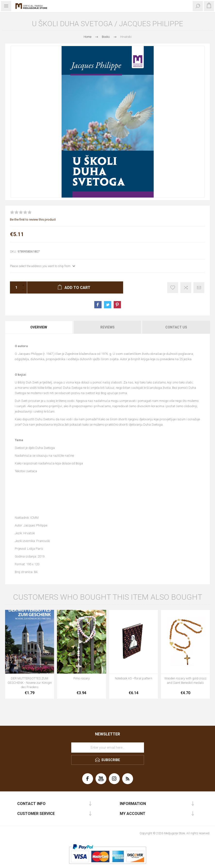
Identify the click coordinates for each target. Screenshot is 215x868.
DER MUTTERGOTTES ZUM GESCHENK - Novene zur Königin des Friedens (30, 683)
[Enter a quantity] (15, 287)
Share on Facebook (98, 305)
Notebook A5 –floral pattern (134, 678)
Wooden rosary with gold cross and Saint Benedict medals (185, 681)
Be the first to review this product (33, 219)
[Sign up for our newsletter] (108, 748)
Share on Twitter (108, 305)
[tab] (39, 327)
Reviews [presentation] (107, 327)
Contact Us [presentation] (176, 327)
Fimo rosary (82, 678)
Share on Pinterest (117, 305)
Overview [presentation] (39, 327)
